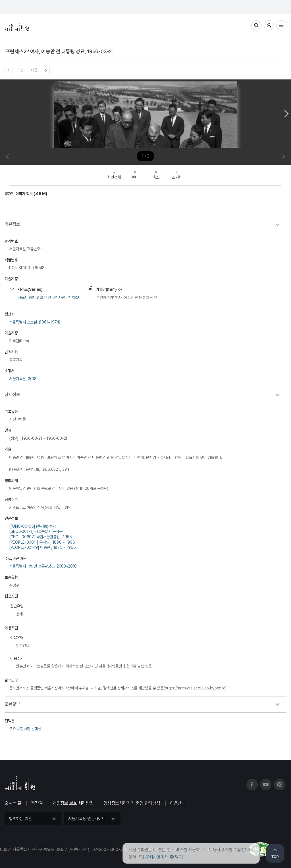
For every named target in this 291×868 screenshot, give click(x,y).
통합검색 (256, 25)
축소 (156, 173)
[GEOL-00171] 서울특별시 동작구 (36, 531)
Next (286, 114)
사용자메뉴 (269, 25)
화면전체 (114, 174)
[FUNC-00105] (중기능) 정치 (33, 526)
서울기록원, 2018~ (24, 379)
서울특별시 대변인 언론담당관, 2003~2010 (43, 566)
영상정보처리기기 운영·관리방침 (132, 803)
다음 (34, 70)
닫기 (179, 857)
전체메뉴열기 (281, 25)
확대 (135, 173)
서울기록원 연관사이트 (87, 819)
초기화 (177, 173)
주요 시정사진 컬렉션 (25, 729)
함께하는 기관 (20, 819)
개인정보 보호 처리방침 (73, 803)
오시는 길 (13, 803)
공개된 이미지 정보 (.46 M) (26, 194)
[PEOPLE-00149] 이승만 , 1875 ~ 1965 (42, 547)
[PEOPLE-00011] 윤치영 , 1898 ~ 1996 (42, 542)
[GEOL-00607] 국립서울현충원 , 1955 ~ (42, 537)
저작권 (37, 803)
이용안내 (178, 803)
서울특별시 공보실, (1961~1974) (35, 322)
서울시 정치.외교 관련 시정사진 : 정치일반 (50, 298)
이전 (20, 70)
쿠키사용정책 (157, 857)
